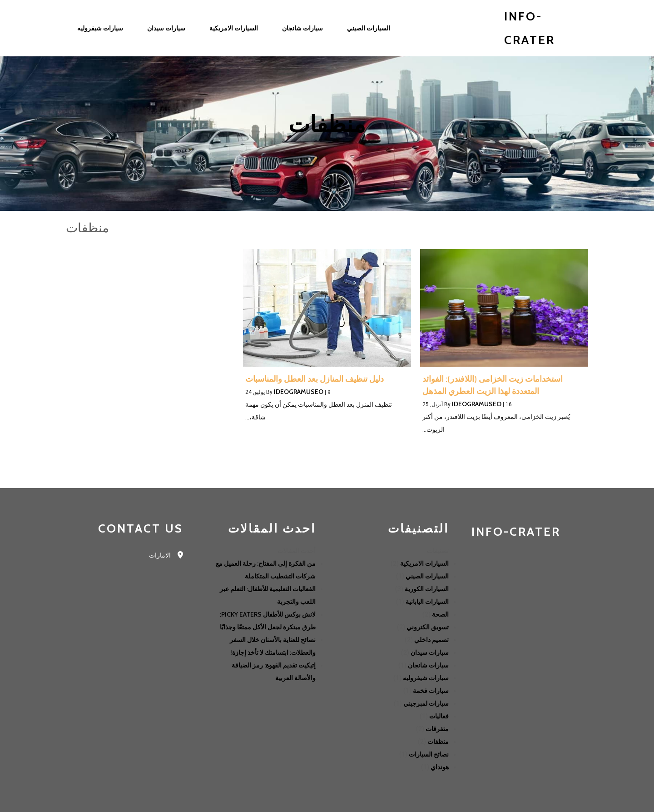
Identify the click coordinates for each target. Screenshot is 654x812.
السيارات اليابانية (427, 602)
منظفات (438, 742)
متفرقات (437, 729)
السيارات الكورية (427, 589)
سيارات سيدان (430, 653)
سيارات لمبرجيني (426, 703)
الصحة (440, 614)
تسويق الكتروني (428, 627)
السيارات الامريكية (424, 563)
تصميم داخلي (431, 640)
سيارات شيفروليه (426, 678)
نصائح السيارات (429, 754)
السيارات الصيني (427, 576)
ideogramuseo (477, 404)
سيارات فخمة (431, 691)
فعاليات (439, 716)
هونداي (440, 767)
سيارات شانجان (428, 665)
